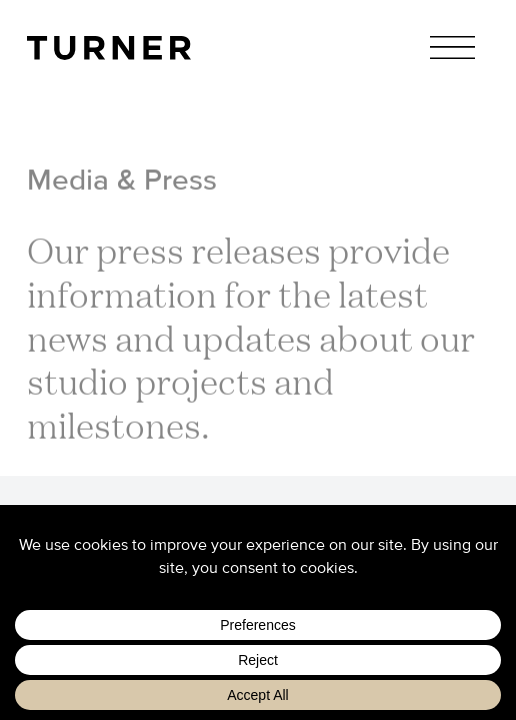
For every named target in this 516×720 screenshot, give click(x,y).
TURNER (108, 48)
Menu (452, 47)
